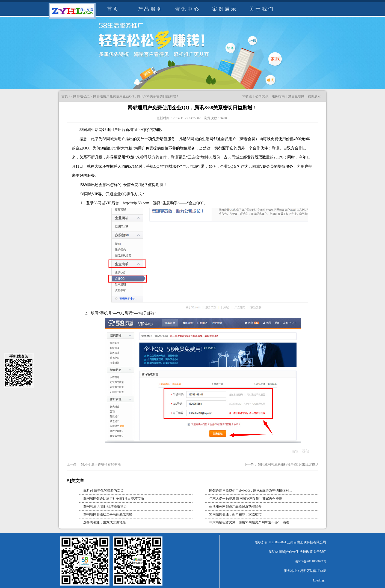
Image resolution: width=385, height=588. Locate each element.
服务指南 (278, 96)
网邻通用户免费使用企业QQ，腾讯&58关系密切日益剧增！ (136, 96)
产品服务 (150, 9)
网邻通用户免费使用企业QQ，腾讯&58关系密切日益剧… (251, 491)
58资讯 (247, 96)
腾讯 (276, 148)
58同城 (85, 130)
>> (71, 96)
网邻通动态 (81, 96)
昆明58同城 (277, 552)
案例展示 (225, 9)
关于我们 (262, 9)
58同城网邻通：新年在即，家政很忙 (235, 514)
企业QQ (141, 130)
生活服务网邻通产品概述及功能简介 (235, 506)
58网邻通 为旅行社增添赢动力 (105, 506)
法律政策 (306, 552)
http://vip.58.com (136, 203)
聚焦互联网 (296, 96)
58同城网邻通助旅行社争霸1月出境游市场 (288, 464)
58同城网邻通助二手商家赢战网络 (108, 514)
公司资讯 (262, 96)
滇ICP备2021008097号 (311, 561)
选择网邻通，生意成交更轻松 (105, 522)
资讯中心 (188, 9)
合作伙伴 (292, 552)
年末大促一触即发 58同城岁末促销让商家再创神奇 (246, 499)
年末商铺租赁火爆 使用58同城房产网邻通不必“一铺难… (251, 522)
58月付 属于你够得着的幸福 (100, 464)
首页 (113, 9)
